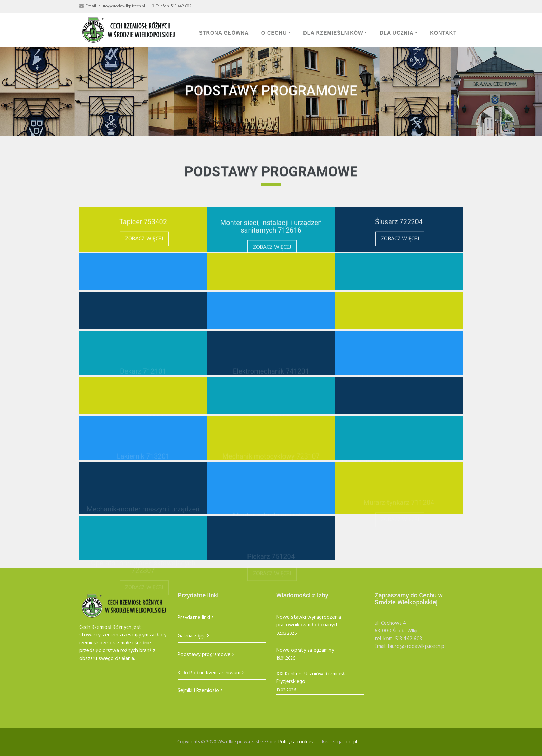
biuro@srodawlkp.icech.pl (122, 6)
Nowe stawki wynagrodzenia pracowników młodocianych (309, 621)
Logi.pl (350, 742)
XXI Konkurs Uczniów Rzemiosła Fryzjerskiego (311, 678)
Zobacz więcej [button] (144, 245)
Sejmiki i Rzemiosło (198, 691)
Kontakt (443, 33)
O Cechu (274, 33)
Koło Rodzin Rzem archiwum (209, 673)
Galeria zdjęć (192, 636)
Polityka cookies (296, 742)
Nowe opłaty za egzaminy (305, 650)
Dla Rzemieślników (333, 33)
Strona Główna (224, 33)
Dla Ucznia (396, 33)
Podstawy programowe (204, 655)
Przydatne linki (194, 618)
